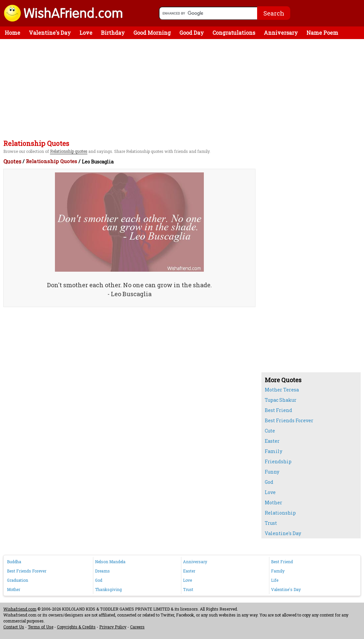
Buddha (14, 562)
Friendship (278, 461)
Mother (273, 502)
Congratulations (234, 33)
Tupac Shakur (281, 400)
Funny (272, 472)
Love (86, 33)
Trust (271, 523)
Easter (272, 441)
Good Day (192, 33)
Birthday (113, 33)
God (269, 482)
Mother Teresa (282, 390)
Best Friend (278, 410)
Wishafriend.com (20, 609)
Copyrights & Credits (76, 627)
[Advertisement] (184, 89)
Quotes (12, 161)
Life (275, 580)
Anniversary (281, 33)
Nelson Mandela (110, 562)
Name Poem (322, 33)
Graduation (18, 580)
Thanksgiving (108, 589)
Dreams (102, 571)
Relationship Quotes (51, 161)
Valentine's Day (50, 33)
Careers (137, 627)
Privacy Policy (113, 627)
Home (12, 33)
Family (273, 451)
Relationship (280, 513)
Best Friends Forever (289, 420)
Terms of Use (41, 627)
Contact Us (14, 627)
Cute (270, 431)
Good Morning (152, 33)
